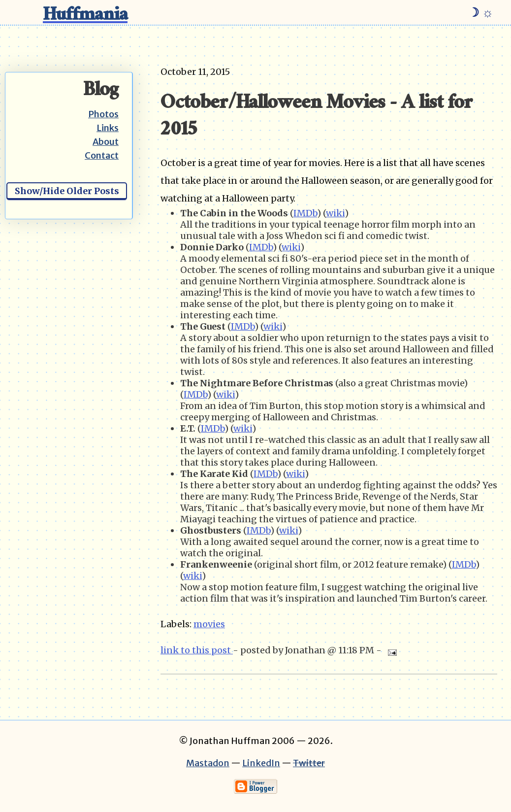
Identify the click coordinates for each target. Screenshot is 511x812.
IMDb (305, 213)
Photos (103, 114)
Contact (102, 155)
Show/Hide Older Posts (67, 191)
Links (108, 128)
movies (209, 624)
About (106, 142)
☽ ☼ (481, 12)
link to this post (197, 650)
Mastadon (208, 763)
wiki (335, 213)
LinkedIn (261, 763)
